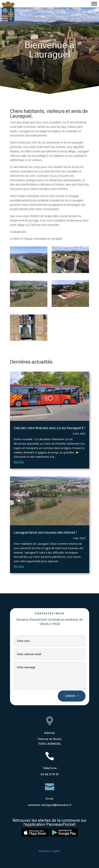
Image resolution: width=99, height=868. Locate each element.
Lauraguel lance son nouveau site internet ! (45, 532)
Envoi (71, 696)
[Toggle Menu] (94, 4)
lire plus (19, 462)
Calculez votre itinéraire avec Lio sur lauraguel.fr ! (50, 428)
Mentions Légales (49, 851)
